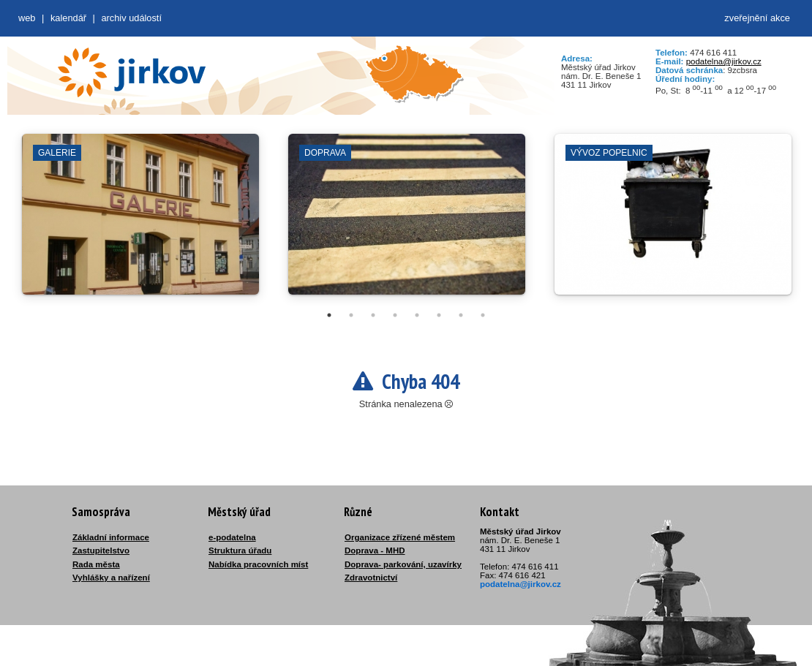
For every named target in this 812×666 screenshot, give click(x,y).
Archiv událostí (131, 18)
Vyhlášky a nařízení (111, 578)
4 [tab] (395, 315)
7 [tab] (461, 315)
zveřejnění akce (757, 18)
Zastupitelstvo (101, 550)
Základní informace (111, 537)
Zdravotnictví (371, 578)
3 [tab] (373, 315)
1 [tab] (329, 315)
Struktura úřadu (240, 550)
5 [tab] (417, 315)
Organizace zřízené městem (400, 537)
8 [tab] (483, 315)
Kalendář (68, 18)
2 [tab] (351, 315)
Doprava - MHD (375, 550)
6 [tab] (439, 315)
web (27, 18)
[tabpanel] (140, 222)
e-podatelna (232, 537)
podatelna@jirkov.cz (724, 61)
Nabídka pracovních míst (258, 564)
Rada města (96, 564)
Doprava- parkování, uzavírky (403, 564)
